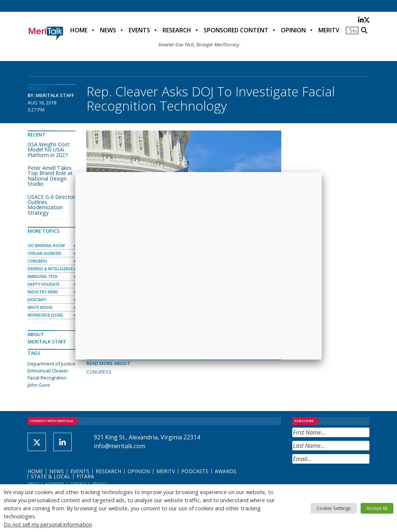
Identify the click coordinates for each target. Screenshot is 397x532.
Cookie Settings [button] (334, 508)
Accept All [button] (377, 508)
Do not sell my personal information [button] (48, 524)
